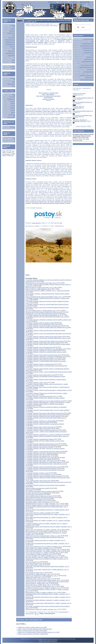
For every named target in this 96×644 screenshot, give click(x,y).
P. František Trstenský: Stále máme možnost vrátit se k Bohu (43, 415)
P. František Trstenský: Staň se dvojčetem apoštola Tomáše (43, 476)
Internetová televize (78, 50)
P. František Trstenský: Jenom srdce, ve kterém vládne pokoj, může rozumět (48, 338)
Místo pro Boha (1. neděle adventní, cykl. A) (38, 289)
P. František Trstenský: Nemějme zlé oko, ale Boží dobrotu (43, 416)
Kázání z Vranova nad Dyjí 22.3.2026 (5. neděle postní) (33, 634)
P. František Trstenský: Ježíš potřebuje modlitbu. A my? (42, 358)
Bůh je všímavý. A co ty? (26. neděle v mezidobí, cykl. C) (42, 531)
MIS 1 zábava (6, 101)
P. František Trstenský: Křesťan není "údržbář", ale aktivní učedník (45, 398)
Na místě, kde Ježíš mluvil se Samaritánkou (38, 493)
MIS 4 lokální (6, 108)
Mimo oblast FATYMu (8, 58)
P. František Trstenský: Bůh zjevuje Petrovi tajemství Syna (43, 445)
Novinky (5, 99)
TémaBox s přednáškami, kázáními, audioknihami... (83, 65)
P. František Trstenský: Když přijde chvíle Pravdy (40, 396)
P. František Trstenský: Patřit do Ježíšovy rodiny (40, 323)
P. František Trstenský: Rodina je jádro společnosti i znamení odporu (46, 379)
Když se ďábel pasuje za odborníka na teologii (39, 496)
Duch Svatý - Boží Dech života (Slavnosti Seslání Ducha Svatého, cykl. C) (47, 566)
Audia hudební (7, 110)
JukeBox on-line (78, 62)
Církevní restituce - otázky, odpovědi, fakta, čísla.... (83, 75)
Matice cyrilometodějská (80, 57)
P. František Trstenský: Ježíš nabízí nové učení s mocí (42, 360)
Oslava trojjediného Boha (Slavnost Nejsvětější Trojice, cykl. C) (44, 297)
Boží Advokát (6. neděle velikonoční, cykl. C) (39, 574)
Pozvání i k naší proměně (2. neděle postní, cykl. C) (41, 586)
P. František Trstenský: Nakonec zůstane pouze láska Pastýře (44, 337)
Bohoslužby (6, 31)
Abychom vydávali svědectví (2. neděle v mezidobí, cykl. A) (43, 505)
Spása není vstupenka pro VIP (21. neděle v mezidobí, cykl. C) (44, 546)
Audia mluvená (7, 113)
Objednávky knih (7, 86)
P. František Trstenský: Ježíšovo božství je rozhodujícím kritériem (45, 424)
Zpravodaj (5, 38)
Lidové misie (6, 47)
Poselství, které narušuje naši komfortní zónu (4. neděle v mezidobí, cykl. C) (48, 597)
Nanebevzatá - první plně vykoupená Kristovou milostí (41, 314)
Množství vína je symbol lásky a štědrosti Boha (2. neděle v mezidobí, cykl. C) (49, 603)
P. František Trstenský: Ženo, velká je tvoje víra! (40, 427)
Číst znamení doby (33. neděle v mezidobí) (38, 513)
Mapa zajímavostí (7, 49)
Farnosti (5, 33)
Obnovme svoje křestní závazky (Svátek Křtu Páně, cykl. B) (43, 312)
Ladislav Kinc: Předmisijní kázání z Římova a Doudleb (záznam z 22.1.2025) (39, 632)
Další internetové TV (79, 53)
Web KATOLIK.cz (78, 44)
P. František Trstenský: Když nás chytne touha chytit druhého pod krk (46, 418)
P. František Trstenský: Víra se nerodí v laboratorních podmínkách (45, 470)
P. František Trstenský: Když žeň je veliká (38, 455)
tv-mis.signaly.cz (8, 153)
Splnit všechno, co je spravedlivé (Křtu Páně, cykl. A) (41, 283)
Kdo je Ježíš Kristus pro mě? (34, 563)
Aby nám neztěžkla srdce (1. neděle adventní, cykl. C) (41, 311)
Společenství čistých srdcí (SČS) (82, 41)
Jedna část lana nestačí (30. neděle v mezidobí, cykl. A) (42, 609)
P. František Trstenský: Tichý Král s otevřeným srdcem (42, 453)
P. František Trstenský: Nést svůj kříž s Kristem (39, 447)
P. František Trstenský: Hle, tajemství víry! (38, 456)
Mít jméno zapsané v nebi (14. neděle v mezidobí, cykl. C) (43, 557)
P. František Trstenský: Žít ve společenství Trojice (40, 324)
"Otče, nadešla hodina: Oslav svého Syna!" (38, 481)
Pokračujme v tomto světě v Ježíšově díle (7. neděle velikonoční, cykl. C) (47, 569)
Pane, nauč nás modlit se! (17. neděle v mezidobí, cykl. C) (43, 553)
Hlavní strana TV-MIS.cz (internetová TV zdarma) (8, 96)
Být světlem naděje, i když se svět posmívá (38, 502)
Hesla (4, 44)
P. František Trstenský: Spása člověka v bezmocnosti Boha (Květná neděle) (48, 344)
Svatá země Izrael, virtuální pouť (82, 55)
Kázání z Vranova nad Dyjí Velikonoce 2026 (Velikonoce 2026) (35, 629)
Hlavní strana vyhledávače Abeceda (9, 128)
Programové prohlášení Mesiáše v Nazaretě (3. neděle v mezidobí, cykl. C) (48, 600)
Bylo (4, 40)
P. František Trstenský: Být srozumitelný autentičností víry (43, 315)
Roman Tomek (33, 612)
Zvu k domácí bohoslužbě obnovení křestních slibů (40, 491)
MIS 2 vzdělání (7, 104)
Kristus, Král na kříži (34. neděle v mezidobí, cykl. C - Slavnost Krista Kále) (48, 291)
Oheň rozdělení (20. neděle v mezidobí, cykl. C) (40, 548)
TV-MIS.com (63, 2)
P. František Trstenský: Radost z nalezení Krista (40, 364)
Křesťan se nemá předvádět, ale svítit (37, 501)
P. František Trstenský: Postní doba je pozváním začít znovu (43, 355)
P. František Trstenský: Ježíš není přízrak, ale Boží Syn (42, 430)
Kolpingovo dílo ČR (78, 72)
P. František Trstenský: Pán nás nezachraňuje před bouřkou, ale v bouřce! (47, 317)
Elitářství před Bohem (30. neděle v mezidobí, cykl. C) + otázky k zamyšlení (48, 520)
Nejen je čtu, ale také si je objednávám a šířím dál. (80, 121)
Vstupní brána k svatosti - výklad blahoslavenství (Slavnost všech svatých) (47, 294)
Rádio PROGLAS (78, 48)
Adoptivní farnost (7, 35)
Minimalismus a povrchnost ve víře (36, 499)
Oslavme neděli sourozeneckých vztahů (37, 488)
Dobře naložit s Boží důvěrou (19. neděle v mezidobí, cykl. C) (44, 550)
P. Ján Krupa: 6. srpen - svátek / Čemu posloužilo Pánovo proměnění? (46, 432)
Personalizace (7, 66)
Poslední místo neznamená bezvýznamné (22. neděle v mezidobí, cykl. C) (47, 543)
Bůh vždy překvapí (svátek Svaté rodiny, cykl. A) (40, 288)
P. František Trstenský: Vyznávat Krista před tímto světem (43, 451)
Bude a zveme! (7, 29)
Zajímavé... (6, 56)
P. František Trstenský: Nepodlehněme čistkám (39, 439)
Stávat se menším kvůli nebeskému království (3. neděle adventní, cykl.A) (47, 510)
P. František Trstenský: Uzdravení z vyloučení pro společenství (44, 356)
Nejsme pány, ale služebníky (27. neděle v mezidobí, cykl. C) (43, 530)
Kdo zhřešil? (29, 490)
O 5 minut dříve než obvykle (34, 494)
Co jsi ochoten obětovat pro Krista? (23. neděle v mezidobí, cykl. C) (45, 540)
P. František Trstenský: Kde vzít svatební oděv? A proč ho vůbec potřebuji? (48, 410)
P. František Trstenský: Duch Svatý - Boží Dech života (41, 461)
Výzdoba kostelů (7, 60)
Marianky (5, 51)
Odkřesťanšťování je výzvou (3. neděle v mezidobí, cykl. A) (43, 504)
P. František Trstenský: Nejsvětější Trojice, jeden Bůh (41, 458)
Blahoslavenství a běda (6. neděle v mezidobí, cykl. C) (42, 592)
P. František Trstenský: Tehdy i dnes (36, 383)
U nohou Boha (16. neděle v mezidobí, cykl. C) (39, 554)
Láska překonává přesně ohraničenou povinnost (40, 497)
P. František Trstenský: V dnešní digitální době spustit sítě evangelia (46, 361)
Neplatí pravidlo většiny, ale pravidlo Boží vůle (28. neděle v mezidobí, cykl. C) (49, 527)
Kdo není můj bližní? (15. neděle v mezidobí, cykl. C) (41, 556)
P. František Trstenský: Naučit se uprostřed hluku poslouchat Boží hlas (46, 366)
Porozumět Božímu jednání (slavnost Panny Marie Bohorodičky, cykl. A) (47, 507)
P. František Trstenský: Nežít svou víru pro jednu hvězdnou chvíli (45, 401)
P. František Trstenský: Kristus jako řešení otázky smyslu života (44, 341)
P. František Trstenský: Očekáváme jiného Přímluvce (41, 468)
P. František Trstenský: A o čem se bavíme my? (40, 474)
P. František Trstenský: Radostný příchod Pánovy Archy (42, 444)
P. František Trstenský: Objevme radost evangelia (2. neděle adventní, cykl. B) (49, 390)
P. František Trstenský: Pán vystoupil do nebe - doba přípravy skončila (46, 464)
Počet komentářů (63, 612)
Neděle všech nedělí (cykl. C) (34, 577)
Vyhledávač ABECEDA (79, 78)
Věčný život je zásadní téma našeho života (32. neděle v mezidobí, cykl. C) (48, 514)
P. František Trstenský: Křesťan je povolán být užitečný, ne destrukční (46, 407)
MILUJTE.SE (85, 2)
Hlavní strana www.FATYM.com (7, 26)
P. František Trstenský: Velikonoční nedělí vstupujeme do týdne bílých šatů (48, 478)
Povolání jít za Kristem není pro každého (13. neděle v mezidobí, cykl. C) (47, 559)
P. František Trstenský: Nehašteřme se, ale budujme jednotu (43, 462)
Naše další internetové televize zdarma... (8, 116)
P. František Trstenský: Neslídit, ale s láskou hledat (40, 421)
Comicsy (5, 84)
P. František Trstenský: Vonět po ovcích (37, 473)
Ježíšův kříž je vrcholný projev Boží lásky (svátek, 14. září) (43, 536)
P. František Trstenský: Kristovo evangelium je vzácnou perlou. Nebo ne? (47, 436)
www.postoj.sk (36, 223)
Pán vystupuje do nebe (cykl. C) (35, 573)
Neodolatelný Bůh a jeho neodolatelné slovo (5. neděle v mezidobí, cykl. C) (48, 594)
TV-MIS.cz (74, 2)
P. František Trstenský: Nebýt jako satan (37, 422)
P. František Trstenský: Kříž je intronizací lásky (39, 347)
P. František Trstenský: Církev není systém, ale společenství (43, 326)
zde (13, 151)
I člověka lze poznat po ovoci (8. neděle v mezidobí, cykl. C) (43, 588)
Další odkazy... (77, 80)
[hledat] (83, 27)
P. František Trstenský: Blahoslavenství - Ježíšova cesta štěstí (44, 402)
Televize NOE (77, 46)
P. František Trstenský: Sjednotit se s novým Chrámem (42, 350)
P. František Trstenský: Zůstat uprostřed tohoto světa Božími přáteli (45, 330)
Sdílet (28, 275)
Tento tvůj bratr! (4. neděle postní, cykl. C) (38, 583)
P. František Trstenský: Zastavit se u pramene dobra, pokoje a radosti (46, 352)
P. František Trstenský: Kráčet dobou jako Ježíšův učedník (43, 343)
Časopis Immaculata (79, 59)
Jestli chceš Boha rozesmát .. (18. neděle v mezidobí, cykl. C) (44, 551)
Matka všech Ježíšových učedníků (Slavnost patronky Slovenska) (45, 537)
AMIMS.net (52, 2)
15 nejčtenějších (7, 69)
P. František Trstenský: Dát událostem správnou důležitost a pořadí (45, 376)
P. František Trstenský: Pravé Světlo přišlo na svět (40, 375)
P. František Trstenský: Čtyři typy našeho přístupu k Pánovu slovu (45, 441)
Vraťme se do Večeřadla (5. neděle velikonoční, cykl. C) (42, 576)
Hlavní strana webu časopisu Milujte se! (8, 139)
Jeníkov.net (76, 67)
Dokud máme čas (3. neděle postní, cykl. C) (38, 585)
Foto (4, 42)
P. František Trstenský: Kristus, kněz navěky (38, 459)
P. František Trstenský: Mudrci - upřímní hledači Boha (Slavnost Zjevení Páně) (49, 372)
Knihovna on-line (7, 82)
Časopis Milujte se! (78, 39)
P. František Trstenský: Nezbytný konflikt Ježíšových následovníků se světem (48, 327)
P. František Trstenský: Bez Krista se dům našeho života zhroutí (44, 413)
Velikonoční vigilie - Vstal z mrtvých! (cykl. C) (39, 579)
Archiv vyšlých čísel (8, 141)
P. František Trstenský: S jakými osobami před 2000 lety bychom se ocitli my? (48, 482)
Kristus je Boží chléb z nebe (34, 565)
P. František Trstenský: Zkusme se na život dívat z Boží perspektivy (45, 485)
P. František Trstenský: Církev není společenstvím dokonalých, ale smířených (48, 333)
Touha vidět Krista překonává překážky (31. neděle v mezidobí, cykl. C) (47, 517)
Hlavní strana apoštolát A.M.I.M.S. (8, 79)
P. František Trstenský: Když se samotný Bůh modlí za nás (43, 467)
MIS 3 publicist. (7, 106)
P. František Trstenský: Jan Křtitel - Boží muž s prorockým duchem (45, 448)
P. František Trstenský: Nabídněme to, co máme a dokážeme (44, 435)
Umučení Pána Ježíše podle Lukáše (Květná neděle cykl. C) (43, 580)
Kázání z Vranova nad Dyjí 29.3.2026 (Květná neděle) (32, 631)
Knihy (4, 53)
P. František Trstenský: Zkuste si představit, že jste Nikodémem (44, 349)
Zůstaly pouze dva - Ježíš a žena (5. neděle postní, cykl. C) (43, 582)
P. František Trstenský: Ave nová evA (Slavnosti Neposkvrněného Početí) (47, 307)
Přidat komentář (29, 614)
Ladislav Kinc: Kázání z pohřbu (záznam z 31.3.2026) (32, 627)
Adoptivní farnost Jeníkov (80, 70)
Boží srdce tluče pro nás (33, 562)
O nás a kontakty (7, 62)
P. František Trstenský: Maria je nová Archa (38, 428)
